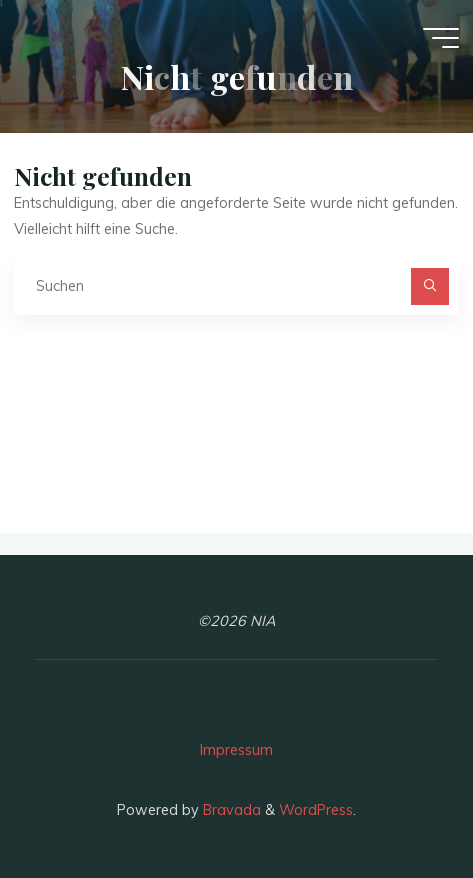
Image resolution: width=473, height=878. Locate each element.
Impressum (236, 750)
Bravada (230, 810)
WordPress (316, 810)
